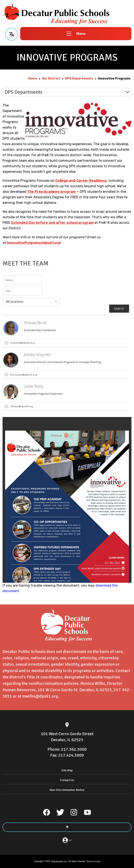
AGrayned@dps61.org (24, 375)
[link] (66, 331)
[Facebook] (47, 812)
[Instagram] (74, 812)
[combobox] (31, 302)
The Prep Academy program (51, 192)
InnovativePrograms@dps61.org (33, 243)
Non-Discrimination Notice (67, 790)
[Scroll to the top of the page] (67, 827)
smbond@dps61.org (22, 343)
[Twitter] (60, 812)
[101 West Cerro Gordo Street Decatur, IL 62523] (67, 737)
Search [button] (119, 308)
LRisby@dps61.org (22, 406)
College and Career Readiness (81, 181)
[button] (11, 34)
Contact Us (67, 780)
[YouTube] (87, 812)
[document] (67, 500)
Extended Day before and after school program (52, 223)
